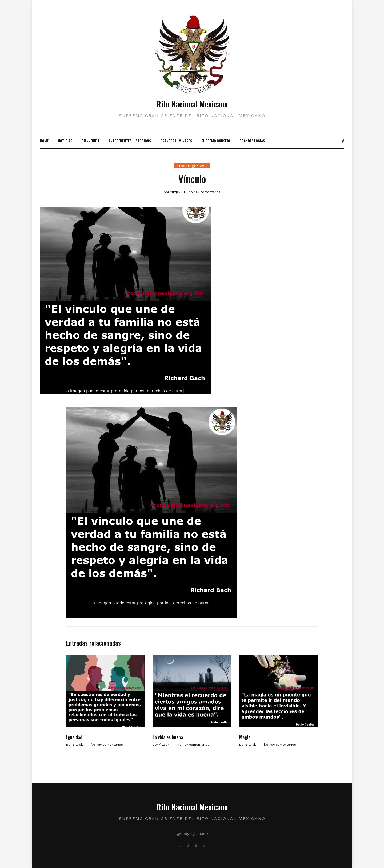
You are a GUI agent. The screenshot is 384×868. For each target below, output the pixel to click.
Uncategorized (192, 166)
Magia (245, 737)
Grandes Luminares (176, 141)
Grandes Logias (252, 141)
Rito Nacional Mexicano (192, 104)
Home (44, 141)
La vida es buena (168, 737)
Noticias (65, 141)
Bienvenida (90, 141)
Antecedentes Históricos (130, 141)
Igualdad (74, 737)
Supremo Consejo (216, 141)
